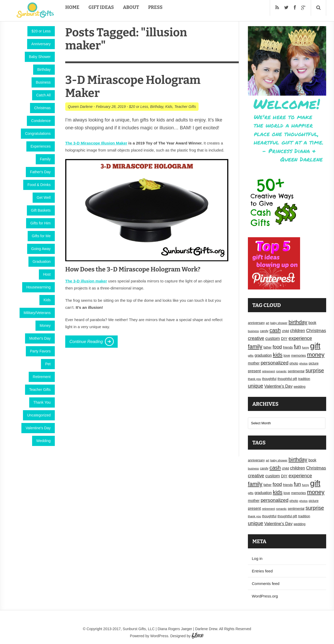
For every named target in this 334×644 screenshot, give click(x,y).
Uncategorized (39, 415)
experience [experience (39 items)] (300, 338)
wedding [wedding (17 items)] (299, 387)
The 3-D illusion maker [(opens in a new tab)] (86, 281)
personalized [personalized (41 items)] (275, 363)
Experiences (41, 146)
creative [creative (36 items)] (256, 338)
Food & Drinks (39, 185)
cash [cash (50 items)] (275, 330)
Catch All (43, 95)
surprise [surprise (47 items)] (315, 370)
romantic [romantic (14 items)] (281, 371)
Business (43, 82)
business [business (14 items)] (253, 331)
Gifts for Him (40, 223)
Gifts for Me (41, 236)
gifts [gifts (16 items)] (251, 356)
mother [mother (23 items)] (254, 363)
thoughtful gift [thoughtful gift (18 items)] (287, 379)
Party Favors (40, 351)
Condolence (41, 121)
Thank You (42, 402)
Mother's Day (40, 338)
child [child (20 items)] (285, 331)
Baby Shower (40, 57)
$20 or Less (41, 31)
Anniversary (41, 44)
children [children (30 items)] (298, 330)
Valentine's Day (38, 428)
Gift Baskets (41, 210)
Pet (48, 364)
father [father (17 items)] (268, 347)
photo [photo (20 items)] (294, 363)
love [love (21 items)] (287, 355)
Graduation (42, 262)
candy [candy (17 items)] (264, 331)
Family (45, 159)
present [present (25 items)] (254, 371)
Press (155, 7)
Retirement (42, 377)
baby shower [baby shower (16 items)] (279, 323)
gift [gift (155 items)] (315, 346)
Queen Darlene (80, 107)
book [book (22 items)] (312, 323)
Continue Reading (86, 342)
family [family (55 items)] (255, 347)
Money (45, 326)
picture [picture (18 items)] (314, 363)
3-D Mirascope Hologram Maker (133, 87)
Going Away (41, 249)
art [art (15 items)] (268, 323)
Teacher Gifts (40, 390)
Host (47, 274)
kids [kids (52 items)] (278, 355)
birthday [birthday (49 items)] (298, 322)
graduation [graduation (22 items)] (263, 355)
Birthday (44, 69)
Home (72, 7)
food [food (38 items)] (277, 347)
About (131, 7)
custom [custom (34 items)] (273, 338)
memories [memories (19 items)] (299, 355)
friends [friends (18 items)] (288, 347)
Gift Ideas (101, 7)
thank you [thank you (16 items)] (254, 379)
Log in (257, 558)
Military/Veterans (37, 313)
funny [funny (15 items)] (305, 347)
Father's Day (40, 172)
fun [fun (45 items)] (297, 347)
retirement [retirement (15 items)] (269, 371)
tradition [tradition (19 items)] (304, 379)
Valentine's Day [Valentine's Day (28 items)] (278, 386)
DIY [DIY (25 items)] (284, 339)
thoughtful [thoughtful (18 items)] (269, 379)
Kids (47, 300)
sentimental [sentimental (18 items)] (296, 371)
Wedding (43, 441)
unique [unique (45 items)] (256, 386)
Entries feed (262, 571)
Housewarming (38, 287)
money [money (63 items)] (316, 355)
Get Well (44, 198)
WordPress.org (265, 596)
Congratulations (38, 134)
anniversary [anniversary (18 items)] (256, 323)
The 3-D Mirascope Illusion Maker (96, 143)
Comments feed (266, 584)
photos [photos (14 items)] (303, 363)
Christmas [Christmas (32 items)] (316, 331)
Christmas (42, 108)
